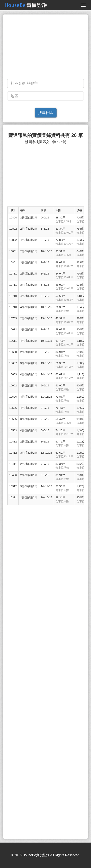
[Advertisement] (45, 48)
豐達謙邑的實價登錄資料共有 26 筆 (45, 135)
